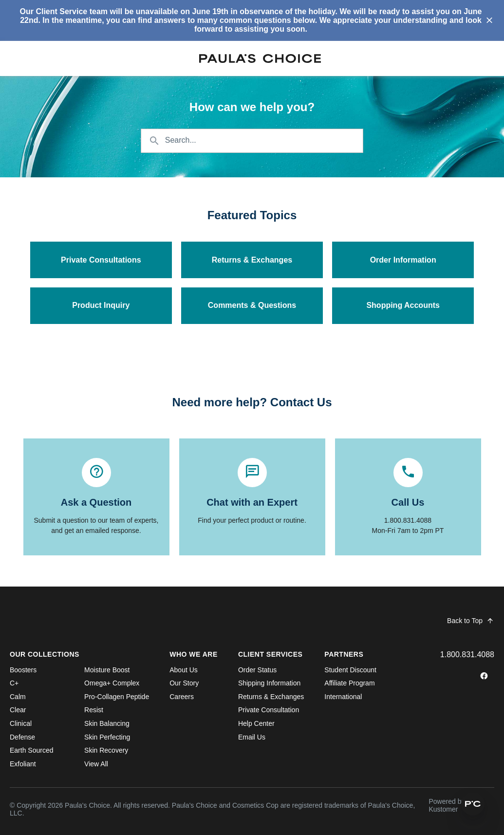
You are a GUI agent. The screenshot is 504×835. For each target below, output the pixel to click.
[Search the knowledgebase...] (252, 141)
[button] (473, 804)
